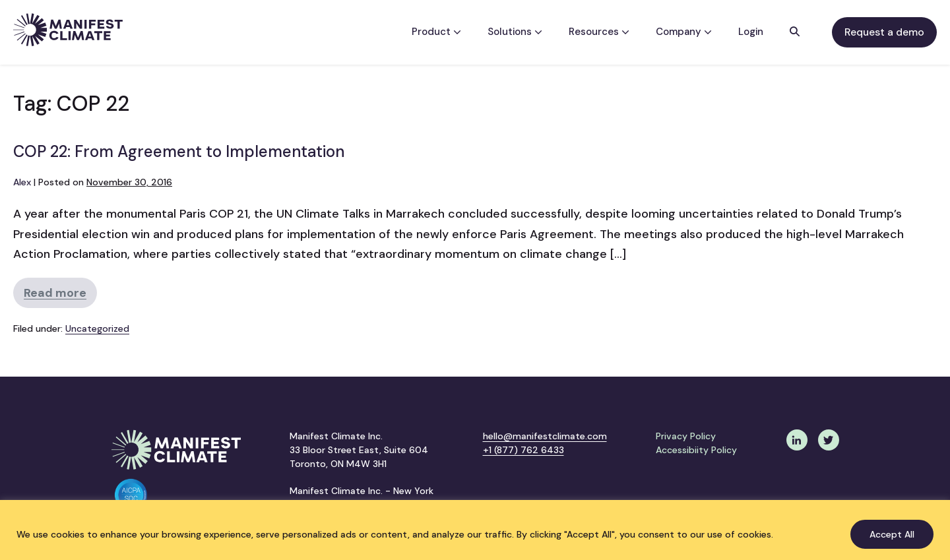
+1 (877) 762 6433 (523, 450)
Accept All (892, 534)
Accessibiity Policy (696, 450)
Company (684, 32)
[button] (795, 32)
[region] (475, 530)
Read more (60, 296)
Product (436, 32)
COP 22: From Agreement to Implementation (179, 151)
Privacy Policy (686, 436)
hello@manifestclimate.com (545, 436)
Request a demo (884, 32)
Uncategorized (97, 328)
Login (751, 32)
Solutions (515, 32)
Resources (599, 32)
